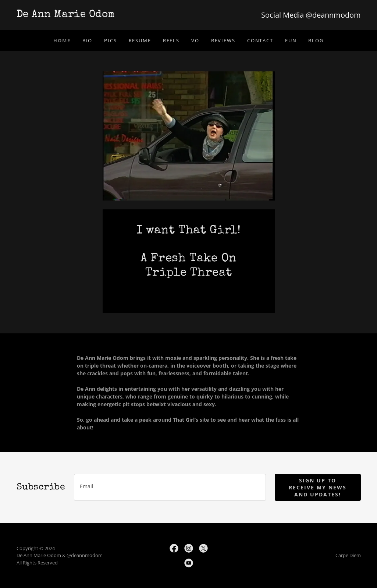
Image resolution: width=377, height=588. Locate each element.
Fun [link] (291, 40)
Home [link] (62, 40)
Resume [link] (140, 40)
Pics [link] (110, 40)
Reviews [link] (223, 40)
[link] (103, 15)
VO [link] (195, 40)
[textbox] (170, 487)
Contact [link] (260, 40)
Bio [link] (88, 40)
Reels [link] (171, 40)
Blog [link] (316, 40)
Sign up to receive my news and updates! (318, 487)
